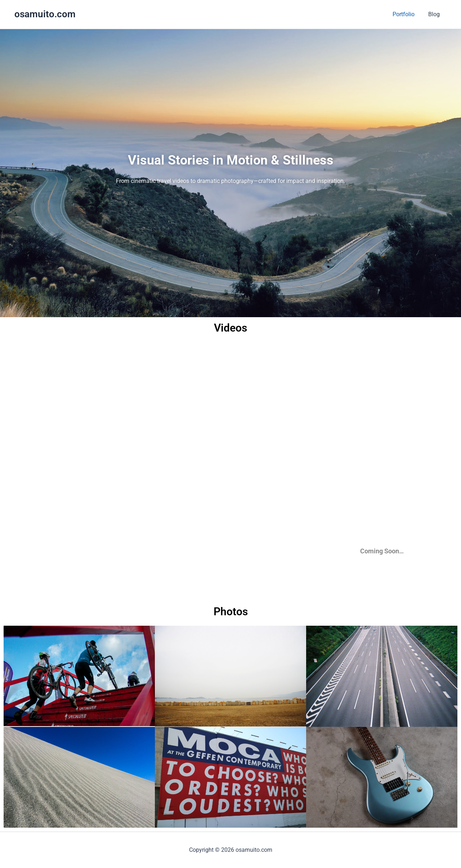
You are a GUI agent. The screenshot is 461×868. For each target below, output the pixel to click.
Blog (435, 14)
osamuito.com (45, 14)
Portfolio (407, 14)
